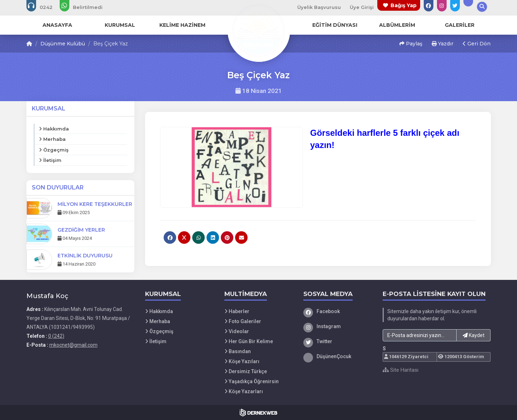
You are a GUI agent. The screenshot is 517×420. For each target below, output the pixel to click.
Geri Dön (477, 44)
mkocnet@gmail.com (73, 345)
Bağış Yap (404, 5)
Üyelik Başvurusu (319, 7)
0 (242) (56, 336)
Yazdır (443, 44)
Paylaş (411, 44)
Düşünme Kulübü (63, 44)
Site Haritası (401, 370)
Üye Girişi (362, 7)
